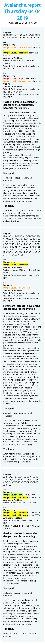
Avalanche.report (22, 5)
